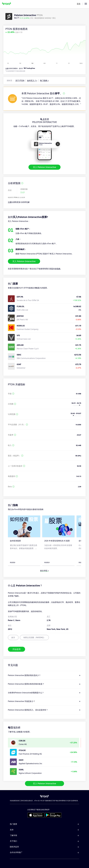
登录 (79, 4)
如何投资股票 (15, 541)
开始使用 (16, 649)
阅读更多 (13, 562)
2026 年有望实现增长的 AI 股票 (57, 541)
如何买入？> (32, 80)
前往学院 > (44, 571)
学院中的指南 (55, 269)
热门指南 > (44, 80)
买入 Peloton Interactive (45, 167)
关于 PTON (20, 80)
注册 (10, 202)
